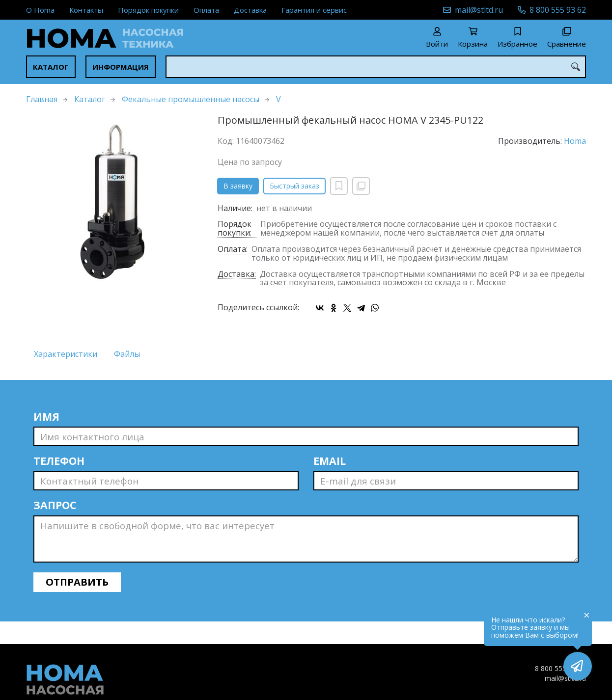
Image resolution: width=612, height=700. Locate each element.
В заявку (238, 186)
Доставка (250, 10)
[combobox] (376, 67)
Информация (121, 67)
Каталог (51, 67)
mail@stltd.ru (479, 10)
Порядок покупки (148, 10)
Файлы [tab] (127, 354)
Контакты (86, 10)
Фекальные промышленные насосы (191, 99)
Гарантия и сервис (314, 10)
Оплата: (233, 250)
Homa (575, 141)
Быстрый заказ (294, 186)
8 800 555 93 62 (558, 10)
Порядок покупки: (235, 229)
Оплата (206, 10)
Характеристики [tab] (66, 354)
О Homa (40, 10)
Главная (42, 99)
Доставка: (237, 275)
